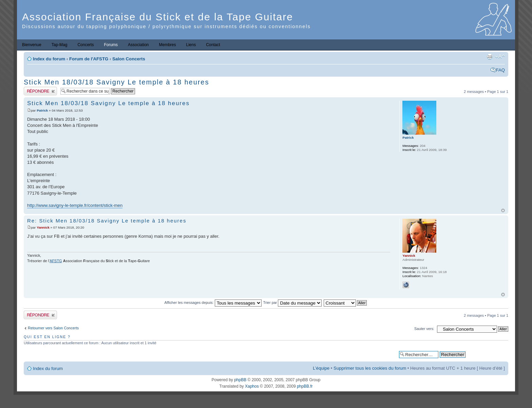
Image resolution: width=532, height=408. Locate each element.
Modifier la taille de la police (500, 57)
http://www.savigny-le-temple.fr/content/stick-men (75, 205)
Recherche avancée (487, 354)
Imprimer (490, 57)
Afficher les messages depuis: (213, 303)
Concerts (85, 45)
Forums (111, 45)
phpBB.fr (305, 386)
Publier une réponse (40, 91)
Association (138, 45)
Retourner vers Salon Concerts (53, 328)
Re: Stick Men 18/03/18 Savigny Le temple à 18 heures (107, 221)
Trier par (293, 303)
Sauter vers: (424, 329)
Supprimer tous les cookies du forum (370, 368)
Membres (167, 45)
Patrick (42, 110)
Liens (191, 45)
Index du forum (49, 59)
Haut (503, 210)
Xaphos (252, 386)
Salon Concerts (129, 59)
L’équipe (321, 368)
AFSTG (56, 261)
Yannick (43, 227)
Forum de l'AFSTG (89, 59)
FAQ (500, 70)
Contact (213, 45)
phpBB (240, 380)
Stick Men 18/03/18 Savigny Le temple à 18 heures (116, 82)
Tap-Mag (60, 45)
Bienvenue (32, 45)
